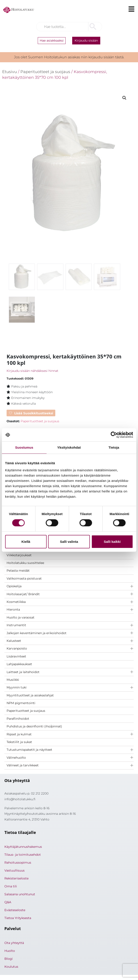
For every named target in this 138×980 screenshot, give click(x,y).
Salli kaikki (112, 542)
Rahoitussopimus (18, 863)
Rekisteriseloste (16, 879)
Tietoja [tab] (114, 447)
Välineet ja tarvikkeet (23, 766)
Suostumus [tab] (24, 447)
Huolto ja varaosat (21, 618)
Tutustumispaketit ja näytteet (29, 750)
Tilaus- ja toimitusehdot (23, 855)
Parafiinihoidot (18, 719)
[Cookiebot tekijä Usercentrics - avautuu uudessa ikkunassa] (114, 435)
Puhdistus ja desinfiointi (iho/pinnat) (34, 727)
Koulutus (11, 967)
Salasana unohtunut (20, 895)
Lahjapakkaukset (19, 665)
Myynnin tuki (17, 688)
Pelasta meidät (18, 571)
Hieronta (13, 610)
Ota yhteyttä (14, 943)
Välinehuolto (16, 758)
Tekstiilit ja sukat (19, 743)
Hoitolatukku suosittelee (25, 563)
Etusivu (10, 72)
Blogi (9, 959)
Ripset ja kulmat (19, 735)
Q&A (8, 903)
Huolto (10, 951)
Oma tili (11, 887)
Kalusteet (14, 641)
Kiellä (26, 542)
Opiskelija (14, 587)
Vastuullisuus (14, 871)
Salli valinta (69, 542)
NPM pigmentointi (21, 704)
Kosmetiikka (16, 602)
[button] (124, 98)
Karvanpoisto (17, 649)
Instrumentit (16, 626)
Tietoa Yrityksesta (18, 919)
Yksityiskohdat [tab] (69, 447)
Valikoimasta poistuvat (24, 579)
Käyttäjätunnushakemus (23, 847)
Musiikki (13, 680)
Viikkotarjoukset (19, 556)
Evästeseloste (15, 911)
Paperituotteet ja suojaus (26, 711)
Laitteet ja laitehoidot (23, 672)
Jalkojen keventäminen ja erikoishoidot (37, 634)
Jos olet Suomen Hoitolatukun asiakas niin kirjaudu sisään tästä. (69, 57)
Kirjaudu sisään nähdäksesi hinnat (32, 371)
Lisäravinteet (16, 657)
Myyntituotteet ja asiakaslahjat (30, 696)
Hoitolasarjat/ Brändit (23, 595)
